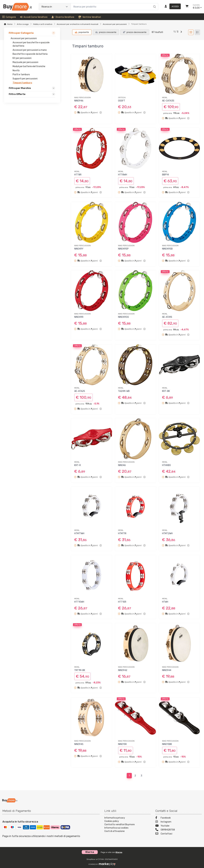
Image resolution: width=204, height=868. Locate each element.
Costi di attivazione (115, 831)
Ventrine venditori (90, 17)
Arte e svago (23, 24)
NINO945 (79, 744)
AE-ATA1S (167, 317)
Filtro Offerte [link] (17, 94)
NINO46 (122, 465)
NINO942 (123, 670)
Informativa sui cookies (116, 828)
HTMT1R (122, 533)
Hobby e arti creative (43, 24)
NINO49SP (123, 249)
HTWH (165, 602)
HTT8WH (123, 175)
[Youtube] (178, 826)
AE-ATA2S (80, 391)
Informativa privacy (115, 818)
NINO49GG (124, 317)
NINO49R (79, 317)
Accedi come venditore (34, 17)
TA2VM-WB (124, 391)
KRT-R (78, 465)
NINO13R (122, 744)
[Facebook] (178, 818)
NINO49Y (79, 249)
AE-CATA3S (168, 101)
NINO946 (79, 101)
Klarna (119, 852)
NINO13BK (167, 744)
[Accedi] (171, 7)
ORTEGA (122, 97)
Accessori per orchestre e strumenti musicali (78, 24)
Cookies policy (112, 821)
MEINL (165, 97)
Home (10, 24)
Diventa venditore (63, 17)
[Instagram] (178, 822)
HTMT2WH (167, 533)
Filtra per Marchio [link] (20, 88)
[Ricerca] (154, 3)
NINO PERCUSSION (82, 97)
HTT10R (122, 602)
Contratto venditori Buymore (120, 825)
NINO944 (167, 670)
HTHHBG (166, 465)
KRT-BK (166, 391)
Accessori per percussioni (115, 24)
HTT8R (78, 175)
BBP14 (165, 175)
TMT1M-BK (80, 670)
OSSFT (122, 101)
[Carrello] (187, 7)
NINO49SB (167, 249)
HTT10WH (79, 602)
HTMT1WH (79, 533)
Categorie (9, 17)
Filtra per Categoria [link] (21, 33)
